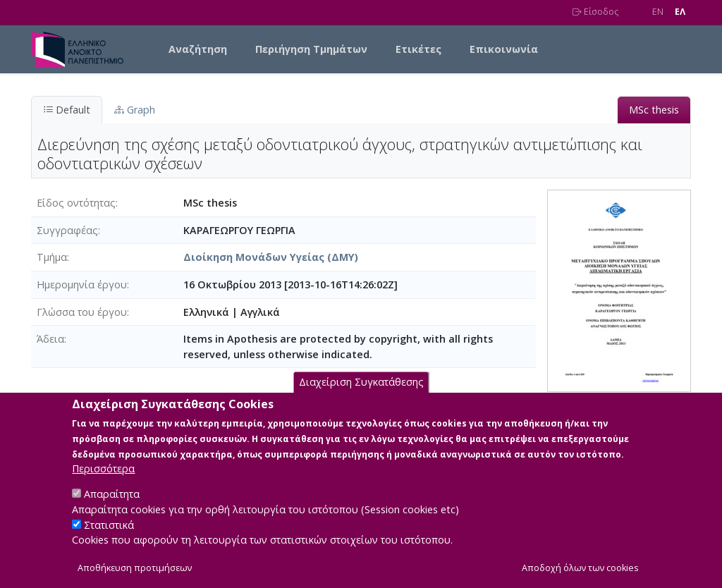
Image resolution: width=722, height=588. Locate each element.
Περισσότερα (103, 485)
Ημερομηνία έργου (82, 284)
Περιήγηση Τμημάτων (311, 49)
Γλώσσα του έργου (82, 312)
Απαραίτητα (112, 510)
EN (658, 12)
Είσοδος (595, 12)
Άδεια (50, 339)
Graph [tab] (135, 110)
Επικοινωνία (504, 49)
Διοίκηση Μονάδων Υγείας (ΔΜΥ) (271, 257)
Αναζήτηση (198, 49)
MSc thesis (654, 110)
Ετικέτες (418, 49)
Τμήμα (52, 257)
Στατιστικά (109, 541)
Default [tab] (67, 110)
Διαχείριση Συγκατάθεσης (361, 399)
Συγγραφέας (67, 230)
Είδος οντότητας (76, 203)
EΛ (680, 12)
